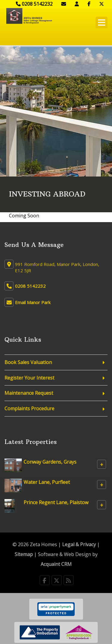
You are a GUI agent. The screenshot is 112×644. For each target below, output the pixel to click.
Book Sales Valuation (28, 362)
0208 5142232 (34, 4)
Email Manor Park (33, 302)
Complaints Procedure (29, 408)
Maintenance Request (29, 393)
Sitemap (24, 554)
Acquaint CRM (56, 564)
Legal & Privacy (79, 544)
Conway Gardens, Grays (50, 462)
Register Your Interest (29, 378)
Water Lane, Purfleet (47, 482)
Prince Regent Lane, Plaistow (56, 502)
